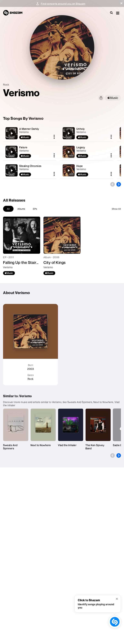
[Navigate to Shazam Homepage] (14, 13)
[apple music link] (113, 98)
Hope (80, 166)
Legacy (81, 147)
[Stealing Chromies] (30, 170)
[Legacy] (87, 152)
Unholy (81, 129)
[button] (121, 3)
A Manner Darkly (29, 129)
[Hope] (87, 170)
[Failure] (30, 152)
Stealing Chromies (30, 166)
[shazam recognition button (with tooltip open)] (115, 622)
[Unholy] (87, 133)
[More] (54, 137)
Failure (23, 147)
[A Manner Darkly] (30, 133)
